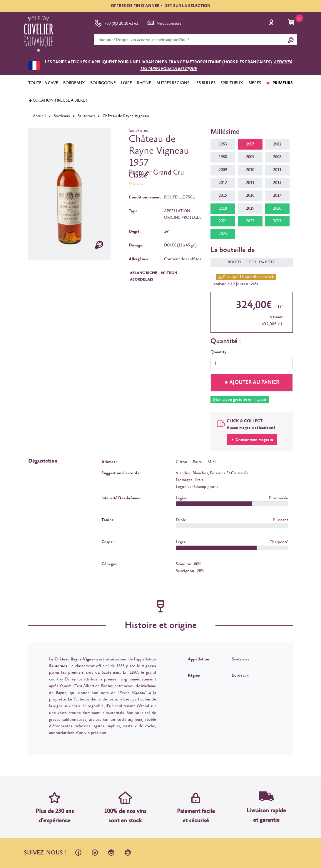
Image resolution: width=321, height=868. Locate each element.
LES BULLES (205, 83)
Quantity (218, 352)
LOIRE (126, 83)
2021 (223, 221)
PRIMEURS (279, 83)
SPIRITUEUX (232, 83)
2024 (223, 234)
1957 (250, 144)
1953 (223, 144)
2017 (277, 196)
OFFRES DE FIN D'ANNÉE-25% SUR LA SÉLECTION (161, 6)
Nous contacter (165, 22)
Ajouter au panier (254, 382)
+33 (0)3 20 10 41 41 (116, 22)
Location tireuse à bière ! (58, 100)
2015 (223, 196)
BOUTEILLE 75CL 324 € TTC (249, 262)
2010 (250, 170)
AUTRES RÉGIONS (173, 83)
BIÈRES (255, 83)
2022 (250, 221)
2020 (277, 208)
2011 (277, 170)
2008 (277, 157)
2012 (223, 183)
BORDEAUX (74, 83)
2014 (277, 183)
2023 (277, 221)
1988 (223, 157)
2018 (223, 208)
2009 (223, 170)
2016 (250, 196)
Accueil (39, 116)
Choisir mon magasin (254, 440)
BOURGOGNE (103, 83)
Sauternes (86, 116)
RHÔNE (144, 83)
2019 (250, 208)
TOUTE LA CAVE (43, 83)
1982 (277, 144)
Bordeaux (62, 116)
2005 (250, 157)
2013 (250, 183)
